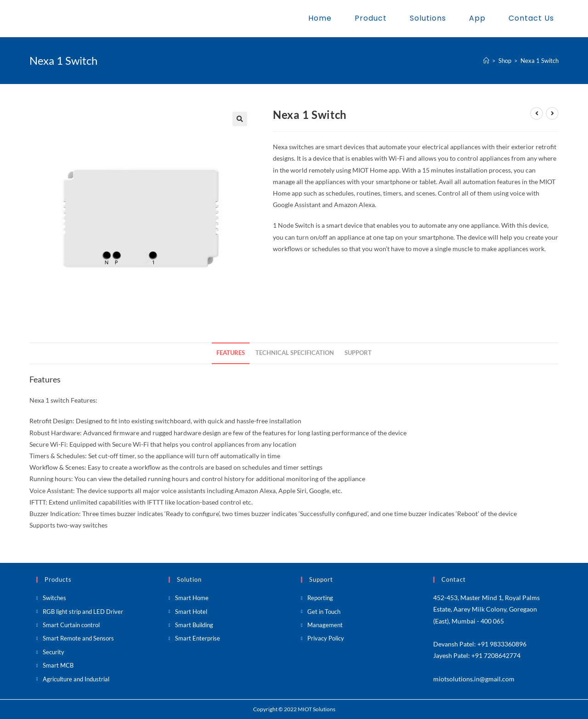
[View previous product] (537, 113)
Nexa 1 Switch (540, 61)
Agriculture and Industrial (76, 679)
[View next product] (552, 113)
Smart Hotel (191, 612)
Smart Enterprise (198, 638)
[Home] (486, 61)
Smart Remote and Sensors (78, 638)
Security (54, 652)
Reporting (320, 598)
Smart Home (192, 598)
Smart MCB (58, 665)
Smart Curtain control (71, 625)
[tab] (231, 353)
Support (358, 353)
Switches (54, 598)
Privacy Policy (326, 638)
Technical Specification (295, 353)
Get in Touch (324, 612)
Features (231, 353)
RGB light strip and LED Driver (83, 612)
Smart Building (194, 625)
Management (325, 625)
